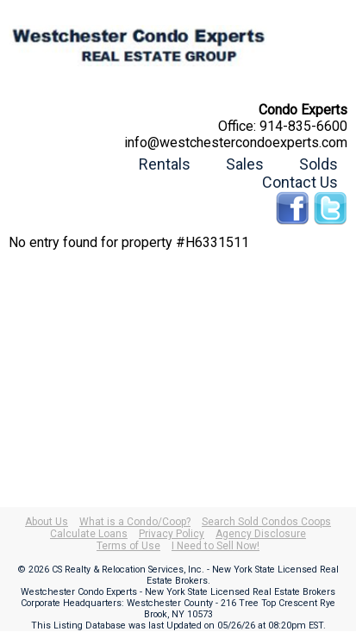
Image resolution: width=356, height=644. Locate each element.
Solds (319, 164)
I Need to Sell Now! (215, 546)
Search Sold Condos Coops (266, 522)
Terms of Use (128, 546)
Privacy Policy (172, 534)
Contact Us (300, 182)
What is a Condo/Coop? (135, 522)
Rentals (165, 164)
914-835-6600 (303, 126)
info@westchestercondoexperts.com (236, 142)
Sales (245, 164)
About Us (47, 522)
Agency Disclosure (261, 534)
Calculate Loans (89, 534)
